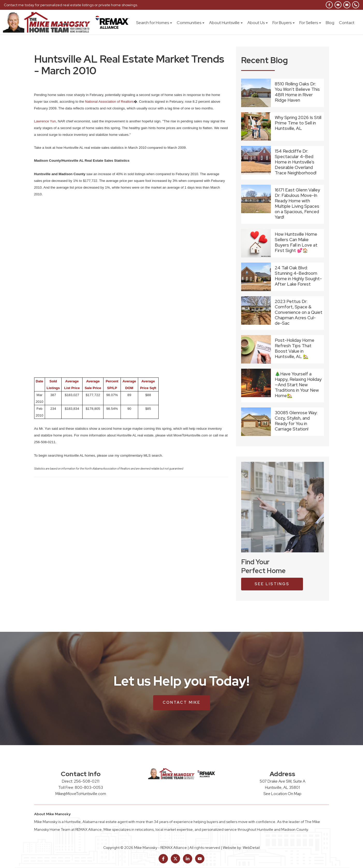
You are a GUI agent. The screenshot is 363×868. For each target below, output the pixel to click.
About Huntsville (226, 23)
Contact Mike (182, 702)
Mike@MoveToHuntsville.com (81, 794)
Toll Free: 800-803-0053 (81, 788)
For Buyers (284, 23)
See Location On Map (282, 794)
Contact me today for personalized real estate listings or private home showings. (71, 5)
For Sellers (310, 23)
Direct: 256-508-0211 (81, 781)
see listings (272, 584)
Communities (191, 23)
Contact (347, 23)
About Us (258, 23)
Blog (330, 23)
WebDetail (251, 848)
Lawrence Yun (45, 121)
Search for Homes (154, 23)
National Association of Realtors (109, 102)
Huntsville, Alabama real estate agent (96, 822)
